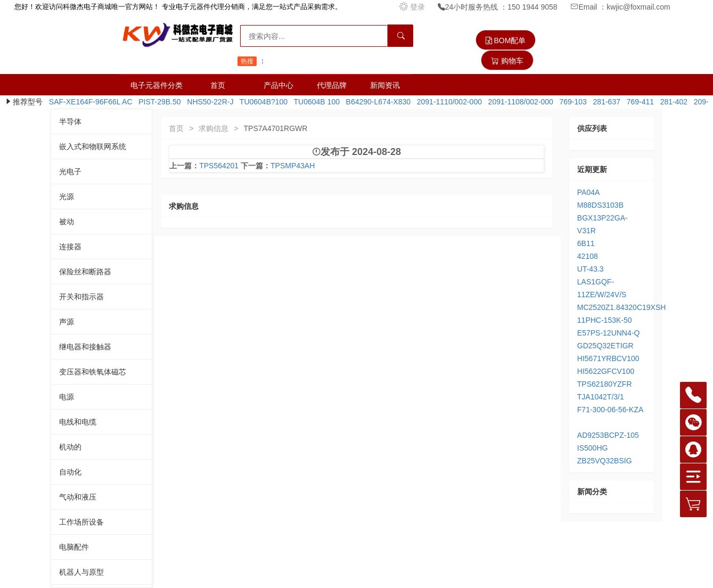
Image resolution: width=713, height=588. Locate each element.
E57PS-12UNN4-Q (609, 333)
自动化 (70, 472)
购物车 (507, 61)
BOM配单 (506, 40)
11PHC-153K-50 (605, 320)
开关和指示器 (81, 297)
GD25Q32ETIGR (605, 346)
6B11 (586, 243)
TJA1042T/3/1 (601, 397)
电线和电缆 (78, 422)
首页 (218, 85)
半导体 (70, 121)
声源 (67, 322)
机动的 (70, 447)
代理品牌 (332, 85)
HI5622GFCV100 (606, 371)
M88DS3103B (600, 205)
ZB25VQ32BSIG (605, 461)
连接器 (70, 247)
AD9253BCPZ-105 (608, 435)
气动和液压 (78, 497)
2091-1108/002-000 (519, 102)
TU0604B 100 (315, 102)
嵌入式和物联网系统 (93, 146)
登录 (413, 7)
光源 (67, 197)
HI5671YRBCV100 (608, 358)
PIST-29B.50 (157, 102)
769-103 (571, 102)
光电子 (70, 171)
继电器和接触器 (85, 347)
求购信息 (214, 128)
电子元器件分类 (157, 85)
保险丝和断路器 (85, 272)
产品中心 (278, 85)
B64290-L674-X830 (376, 102)
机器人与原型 (81, 572)
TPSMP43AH (293, 166)
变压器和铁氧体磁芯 (93, 372)
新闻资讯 (385, 85)
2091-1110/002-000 (447, 102)
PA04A (589, 192)
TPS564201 (219, 166)
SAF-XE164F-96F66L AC (88, 102)
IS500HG (593, 448)
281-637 (605, 102)
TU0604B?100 (261, 102)
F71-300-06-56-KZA (610, 410)
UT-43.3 (591, 269)
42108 (588, 256)
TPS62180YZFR (605, 384)
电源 (67, 397)
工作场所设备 (81, 522)
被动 (67, 222)
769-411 (638, 102)
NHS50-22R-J (208, 102)
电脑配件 (74, 547)
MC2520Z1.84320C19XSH (622, 307)
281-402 (672, 102)
